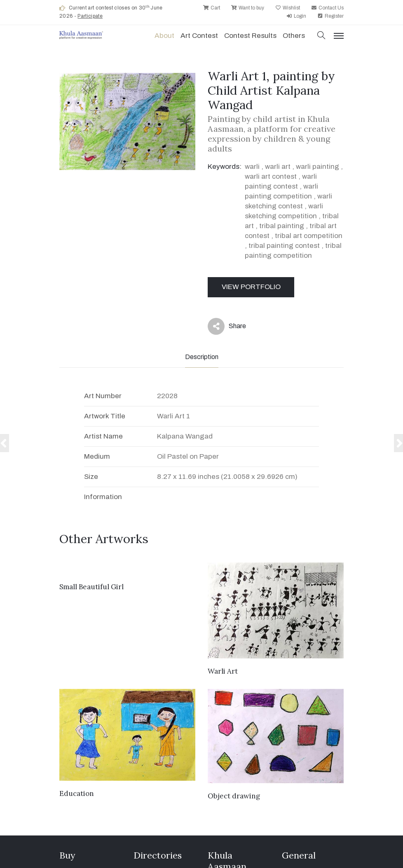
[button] (321, 36)
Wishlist (288, 8)
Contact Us (327, 8)
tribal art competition (309, 236)
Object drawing (234, 796)
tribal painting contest (284, 246)
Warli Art (223, 671)
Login (296, 16)
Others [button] (294, 36)
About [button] (164, 36)
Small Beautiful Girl (91, 587)
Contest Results (250, 36)
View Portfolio (251, 287)
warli (252, 167)
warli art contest (271, 176)
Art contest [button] (199, 36)
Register (330, 16)
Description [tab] (202, 357)
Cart (212, 8)
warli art (278, 167)
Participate (90, 16)
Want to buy (248, 8)
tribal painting (282, 226)
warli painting (317, 167)
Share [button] (227, 326)
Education (77, 793)
